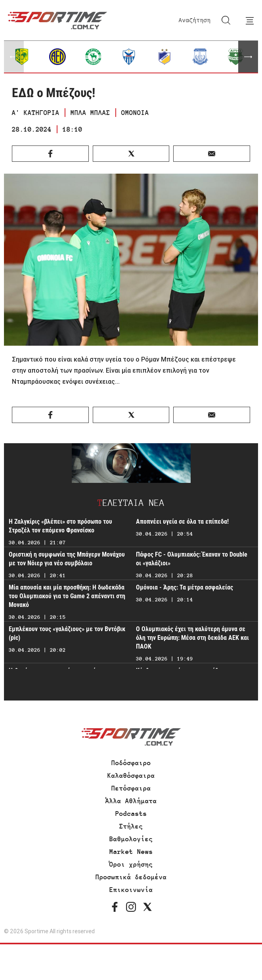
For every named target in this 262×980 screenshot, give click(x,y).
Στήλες (131, 826)
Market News (131, 852)
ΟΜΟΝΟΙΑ (135, 113)
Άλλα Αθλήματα (131, 801)
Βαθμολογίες (131, 839)
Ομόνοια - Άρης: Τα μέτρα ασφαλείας (185, 587)
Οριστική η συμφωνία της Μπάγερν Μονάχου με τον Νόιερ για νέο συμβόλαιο (67, 559)
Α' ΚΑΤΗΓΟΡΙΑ (36, 113)
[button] (248, 57)
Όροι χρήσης (131, 864)
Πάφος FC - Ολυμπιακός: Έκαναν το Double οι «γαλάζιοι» (192, 559)
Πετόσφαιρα (131, 788)
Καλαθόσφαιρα (131, 775)
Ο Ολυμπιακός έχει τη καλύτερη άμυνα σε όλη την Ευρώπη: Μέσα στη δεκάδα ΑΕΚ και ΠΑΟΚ (192, 638)
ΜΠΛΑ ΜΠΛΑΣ (90, 113)
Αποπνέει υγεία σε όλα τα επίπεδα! (182, 522)
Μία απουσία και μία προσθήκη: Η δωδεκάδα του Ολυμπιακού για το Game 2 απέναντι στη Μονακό (67, 596)
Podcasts (131, 813)
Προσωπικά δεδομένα (131, 877)
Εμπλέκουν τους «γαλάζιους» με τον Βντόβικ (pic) (67, 633)
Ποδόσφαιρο (131, 763)
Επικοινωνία (131, 890)
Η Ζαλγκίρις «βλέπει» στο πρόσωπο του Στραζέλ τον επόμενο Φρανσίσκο (60, 526)
